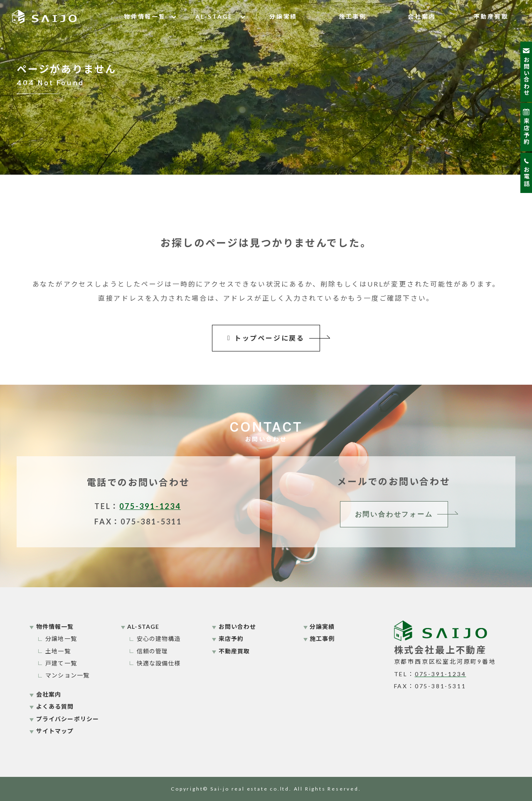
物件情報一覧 (145, 16)
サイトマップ (55, 731)
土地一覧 (58, 651)
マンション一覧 (67, 675)
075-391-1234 (150, 506)
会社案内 (422, 16)
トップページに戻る (266, 338)
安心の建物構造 (159, 639)
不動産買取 (491, 16)
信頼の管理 (153, 651)
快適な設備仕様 (159, 663)
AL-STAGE (214, 16)
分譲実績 (283, 16)
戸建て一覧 (61, 663)
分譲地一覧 (61, 639)
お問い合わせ (238, 627)
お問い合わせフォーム (394, 514)
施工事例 (353, 16)
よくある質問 (55, 706)
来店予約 (231, 639)
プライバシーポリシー (68, 719)
